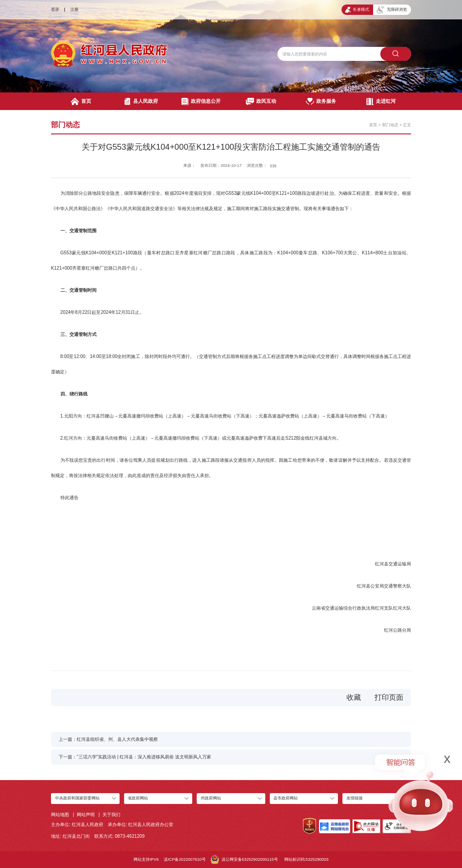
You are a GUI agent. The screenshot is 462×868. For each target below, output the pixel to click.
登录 (55, 9)
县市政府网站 (286, 798)
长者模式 (357, 10)
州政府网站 (211, 798)
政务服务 (321, 101)
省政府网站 (138, 798)
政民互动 (261, 101)
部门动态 (390, 125)
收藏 (354, 697)
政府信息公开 (201, 101)
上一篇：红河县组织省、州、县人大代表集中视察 (108, 739)
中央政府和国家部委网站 (77, 798)
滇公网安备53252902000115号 (244, 859)
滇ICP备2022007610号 (185, 859)
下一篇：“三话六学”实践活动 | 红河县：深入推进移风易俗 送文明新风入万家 (135, 757)
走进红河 (381, 101)
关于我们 (111, 815)
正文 (407, 125)
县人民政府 (141, 101)
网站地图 (60, 815)
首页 (81, 101)
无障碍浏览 (392, 10)
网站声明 (86, 815)
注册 (74, 9)
